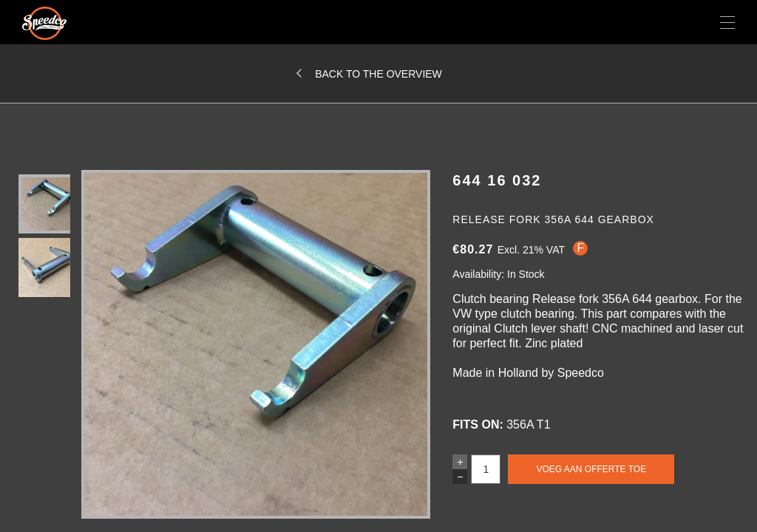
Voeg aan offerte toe (591, 469)
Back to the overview (378, 74)
